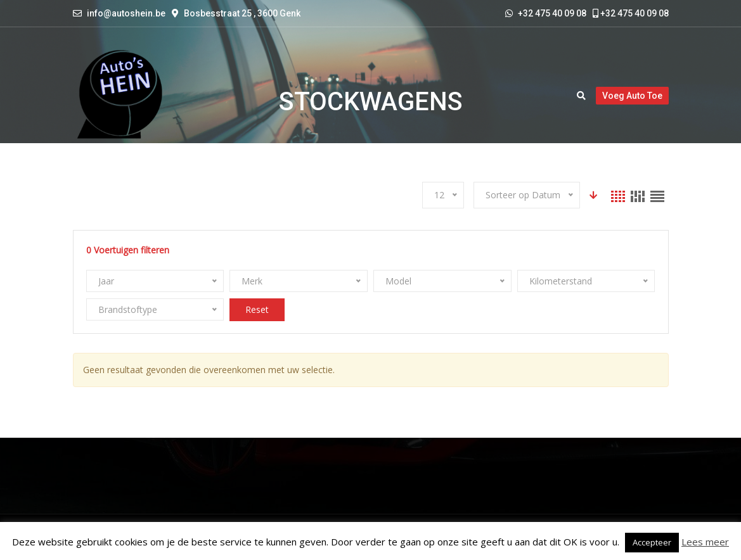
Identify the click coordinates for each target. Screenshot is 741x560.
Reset (257, 309)
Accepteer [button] (652, 542)
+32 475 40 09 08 (631, 13)
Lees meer (705, 542)
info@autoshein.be (126, 13)
